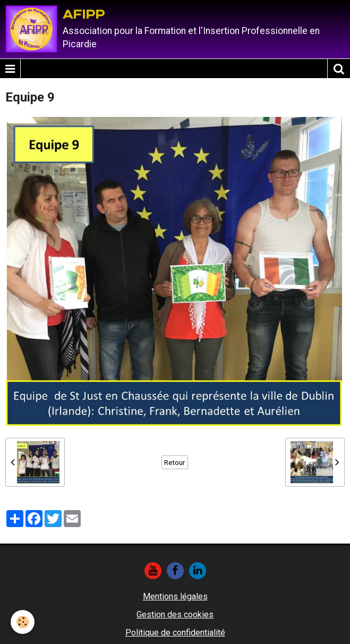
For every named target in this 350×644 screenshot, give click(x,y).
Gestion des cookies (175, 615)
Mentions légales (175, 596)
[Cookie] (23, 622)
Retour (175, 462)
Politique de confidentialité (175, 633)
